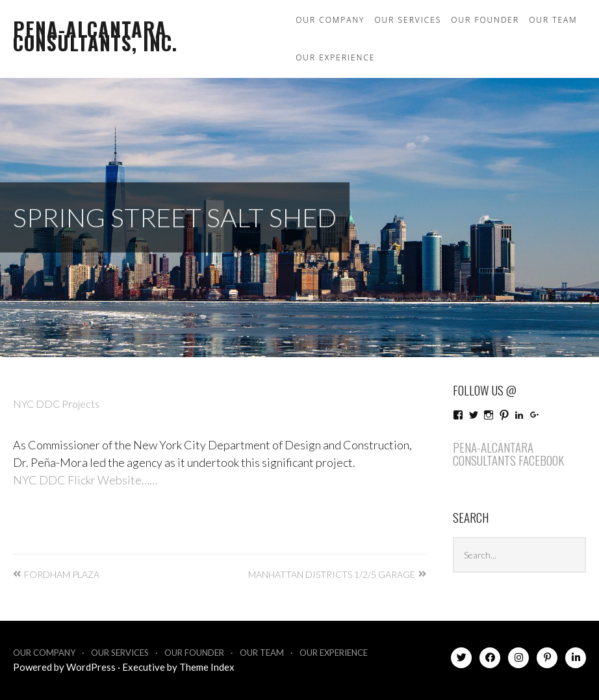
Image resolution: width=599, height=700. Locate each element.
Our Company (330, 20)
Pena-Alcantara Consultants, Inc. (95, 36)
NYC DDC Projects (56, 404)
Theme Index (207, 667)
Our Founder (485, 20)
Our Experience (335, 57)
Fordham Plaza (62, 574)
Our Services (408, 20)
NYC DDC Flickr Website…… (85, 480)
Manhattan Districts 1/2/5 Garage (332, 574)
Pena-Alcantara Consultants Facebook (508, 454)
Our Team (553, 20)
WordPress (91, 667)
